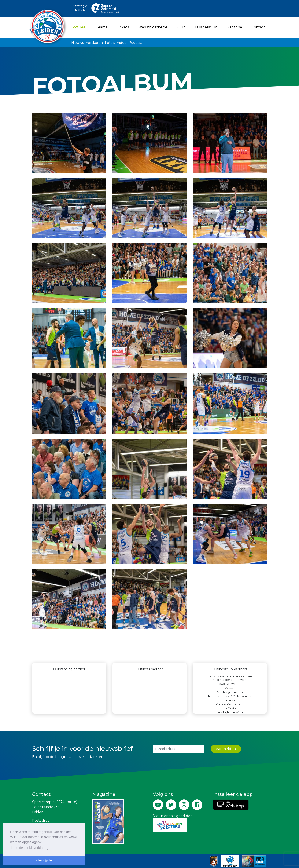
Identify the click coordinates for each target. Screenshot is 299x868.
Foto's (110, 43)
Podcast (135, 43)
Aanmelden (226, 749)
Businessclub (206, 27)
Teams (101, 27)
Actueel (81, 27)
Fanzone (235, 27)
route (71, 802)
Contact (258, 27)
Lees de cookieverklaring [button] (29, 848)
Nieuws (77, 43)
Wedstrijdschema (153, 27)
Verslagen (94, 43)
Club (182, 27)
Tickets (123, 27)
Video (122, 43)
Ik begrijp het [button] (44, 860)
